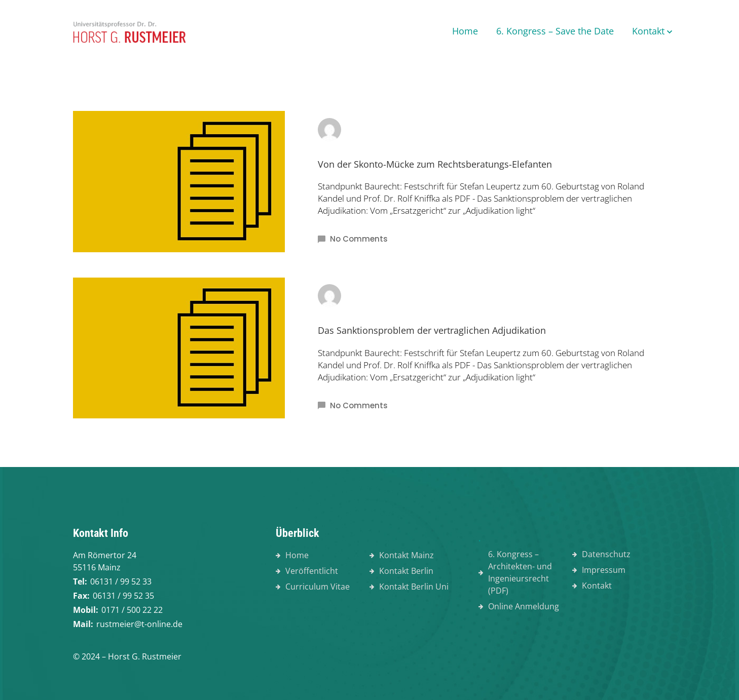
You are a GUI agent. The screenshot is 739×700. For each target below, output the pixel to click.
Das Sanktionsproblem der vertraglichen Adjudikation (432, 330)
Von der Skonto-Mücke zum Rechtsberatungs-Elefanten (435, 164)
